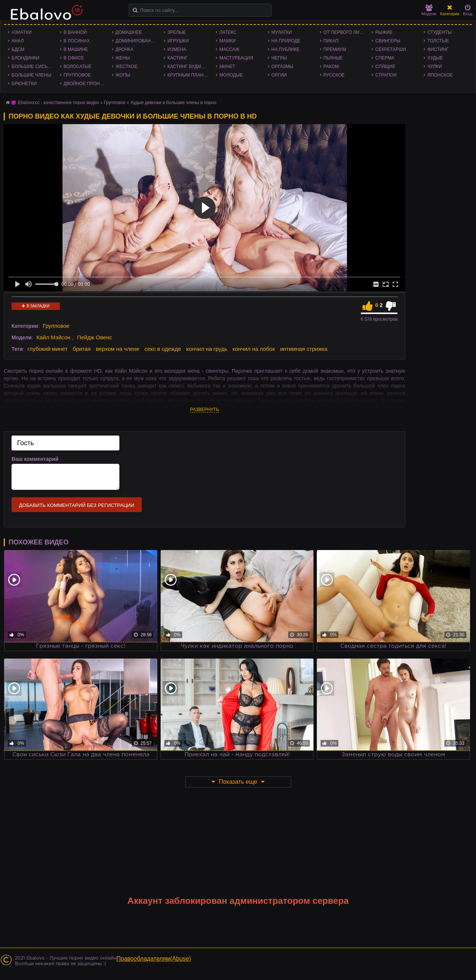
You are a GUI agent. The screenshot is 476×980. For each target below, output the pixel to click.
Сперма (385, 58)
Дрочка (125, 49)
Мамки (228, 41)
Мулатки (282, 32)
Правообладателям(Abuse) (154, 959)
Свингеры (388, 41)
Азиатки (22, 32)
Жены (123, 58)
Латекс (228, 32)
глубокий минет (48, 349)
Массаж (229, 49)
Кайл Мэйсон (53, 337)
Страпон (386, 75)
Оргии (279, 75)
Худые (435, 58)
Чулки (435, 67)
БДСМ (18, 49)
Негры (279, 58)
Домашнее (129, 32)
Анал (18, 41)
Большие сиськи (33, 67)
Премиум (335, 49)
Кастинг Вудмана (189, 67)
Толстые (438, 41)
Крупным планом (189, 75)
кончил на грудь (207, 349)
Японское (440, 75)
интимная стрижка (304, 349)
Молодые (231, 75)
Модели (429, 10)
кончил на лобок (254, 349)
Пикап (331, 41)
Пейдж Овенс (94, 337)
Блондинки (25, 58)
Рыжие (384, 32)
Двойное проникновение (86, 84)
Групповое (77, 75)
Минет (227, 67)
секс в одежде (163, 349)
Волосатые (78, 67)
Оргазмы (282, 67)
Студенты (439, 32)
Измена (177, 49)
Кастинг (177, 58)
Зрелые (177, 32)
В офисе (74, 58)
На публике (286, 49)
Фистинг (438, 49)
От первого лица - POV (346, 32)
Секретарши (390, 49)
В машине (76, 49)
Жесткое (127, 67)
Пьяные (333, 58)
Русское (334, 75)
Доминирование (136, 41)
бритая (81, 349)
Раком (331, 67)
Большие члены (31, 75)
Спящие (385, 67)
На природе (286, 41)
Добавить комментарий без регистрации (77, 505)
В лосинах (77, 41)
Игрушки (178, 41)
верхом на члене (118, 349)
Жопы (123, 75)
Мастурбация (236, 58)
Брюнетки (24, 84)
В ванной (75, 32)
